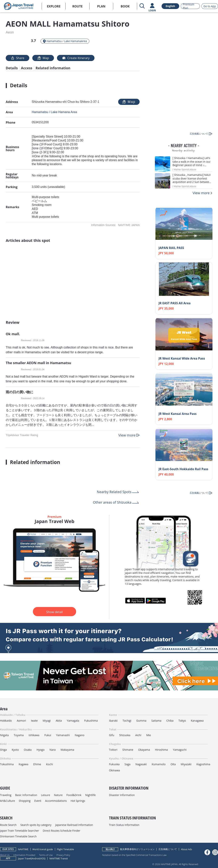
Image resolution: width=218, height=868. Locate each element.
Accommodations (56, 801)
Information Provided (24, 855)
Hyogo (41, 750)
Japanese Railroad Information (74, 825)
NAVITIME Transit (59, 859)
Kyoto (15, 750)
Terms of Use (46, 855)
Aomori (21, 721)
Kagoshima (203, 764)
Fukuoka (114, 764)
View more (127, 435)
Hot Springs (78, 801)
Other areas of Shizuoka (112, 502)
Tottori (113, 750)
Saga (127, 764)
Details (12, 68)
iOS (43, 859)
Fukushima (91, 721)
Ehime (37, 764)
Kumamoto (159, 764)
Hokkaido (6, 721)
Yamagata (73, 721)
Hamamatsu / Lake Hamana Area (54, 112)
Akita (59, 721)
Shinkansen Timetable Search (18, 836)
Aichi (138, 735)
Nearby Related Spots (114, 492)
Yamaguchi (180, 750)
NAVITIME (23, 849)
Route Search (8, 825)
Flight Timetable (65, 849)
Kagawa (24, 764)
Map (43, 58)
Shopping (25, 801)
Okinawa (114, 770)
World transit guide (43, 849)
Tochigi (127, 721)
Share (17, 58)
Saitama (156, 721)
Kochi (50, 764)
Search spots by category (36, 825)
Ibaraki (113, 721)
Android (36, 859)
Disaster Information (122, 795)
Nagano (80, 735)
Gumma (141, 721)
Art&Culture (7, 801)
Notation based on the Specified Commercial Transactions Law (134, 855)
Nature (58, 795)
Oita (173, 764)
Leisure (46, 795)
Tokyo (182, 721)
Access (27, 68)
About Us (5, 855)
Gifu (112, 735)
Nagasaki (141, 764)
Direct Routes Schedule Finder (61, 831)
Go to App (210, 6)
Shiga (3, 750)
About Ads (186, 849)
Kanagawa (197, 721)
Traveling (6, 795)
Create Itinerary (76, 58)
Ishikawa (34, 735)
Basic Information (26, 795)
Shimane (128, 750)
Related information (53, 68)
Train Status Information (124, 825)
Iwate (34, 721)
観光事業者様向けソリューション (137, 849)
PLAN (101, 6)
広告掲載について (168, 849)
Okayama (144, 750)
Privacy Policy (63, 855)
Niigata (4, 735)
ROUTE (77, 6)
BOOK (125, 6)
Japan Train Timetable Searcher (19, 831)
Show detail (54, 612)
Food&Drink (74, 795)
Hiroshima (161, 750)
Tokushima (7, 764)
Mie (149, 735)
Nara (53, 750)
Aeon (10, 32)
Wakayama (67, 750)
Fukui (48, 735)
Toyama (19, 735)
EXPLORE (54, 6)
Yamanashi (63, 735)
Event (38, 801)
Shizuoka (125, 735)
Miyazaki (186, 764)
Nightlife (91, 795)
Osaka (28, 750)
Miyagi (47, 721)
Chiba (170, 721)
